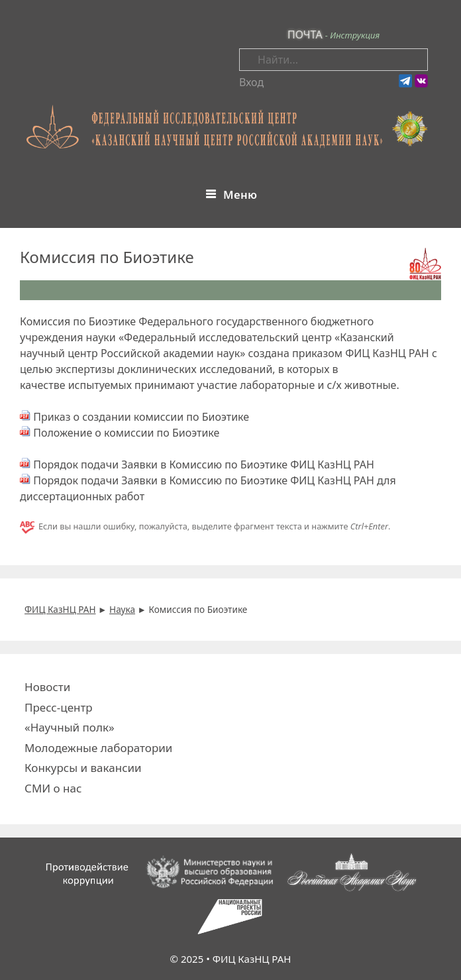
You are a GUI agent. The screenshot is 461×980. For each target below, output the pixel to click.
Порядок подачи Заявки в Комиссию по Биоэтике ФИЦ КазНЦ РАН (204, 464)
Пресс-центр (59, 707)
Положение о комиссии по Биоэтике (126, 433)
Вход (251, 82)
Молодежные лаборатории (98, 748)
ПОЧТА (305, 34)
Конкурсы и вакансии (83, 768)
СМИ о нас (53, 788)
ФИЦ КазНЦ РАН (252, 959)
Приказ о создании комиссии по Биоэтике (141, 417)
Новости (47, 687)
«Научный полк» (70, 727)
